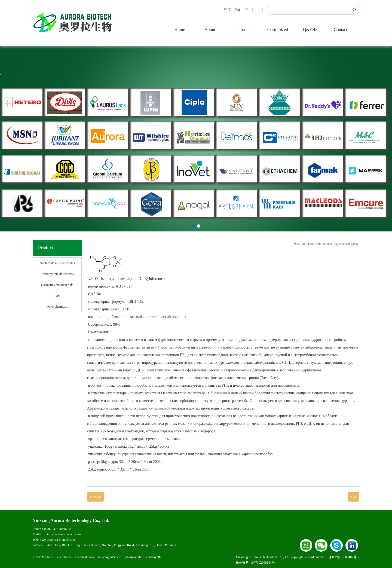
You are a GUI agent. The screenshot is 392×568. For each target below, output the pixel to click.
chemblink (64, 557)
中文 (228, 10)
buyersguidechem (110, 557)
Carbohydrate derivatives (57, 274)
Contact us (343, 30)
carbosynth (154, 557)
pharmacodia (134, 557)
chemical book (85, 557)
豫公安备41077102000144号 (255, 563)
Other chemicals (57, 307)
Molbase (48, 557)
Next (353, 497)
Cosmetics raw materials (57, 285)
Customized (278, 30)
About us (212, 30)
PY (246, 10)
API (57, 296)
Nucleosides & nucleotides (57, 263)
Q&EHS (310, 30)
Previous (96, 497)
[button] (193, 226)
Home (180, 30)
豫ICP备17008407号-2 (344, 557)
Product (245, 30)
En (238, 10)
